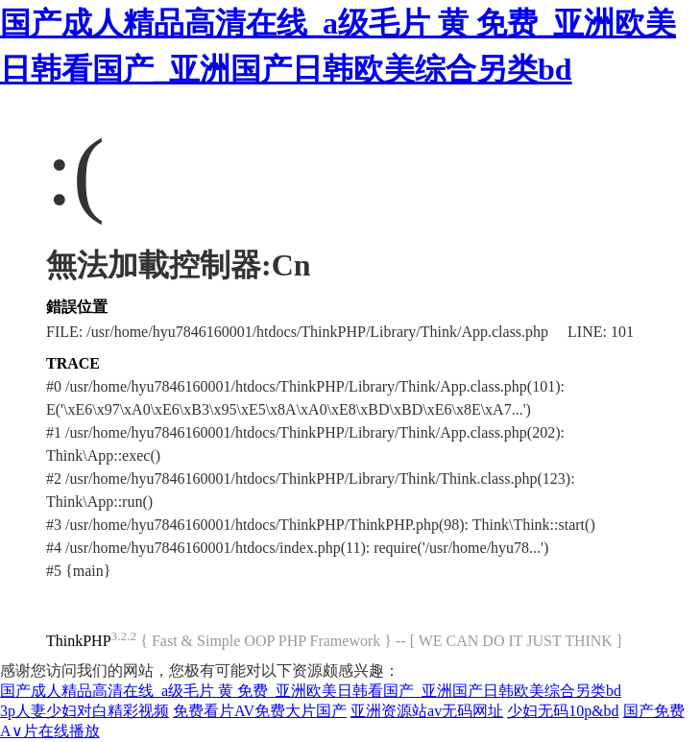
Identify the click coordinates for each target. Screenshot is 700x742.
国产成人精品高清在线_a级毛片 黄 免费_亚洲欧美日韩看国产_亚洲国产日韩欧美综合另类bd (311, 691)
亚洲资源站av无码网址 (427, 711)
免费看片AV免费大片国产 (260, 711)
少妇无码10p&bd (563, 711)
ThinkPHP (79, 641)
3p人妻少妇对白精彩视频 (84, 711)
